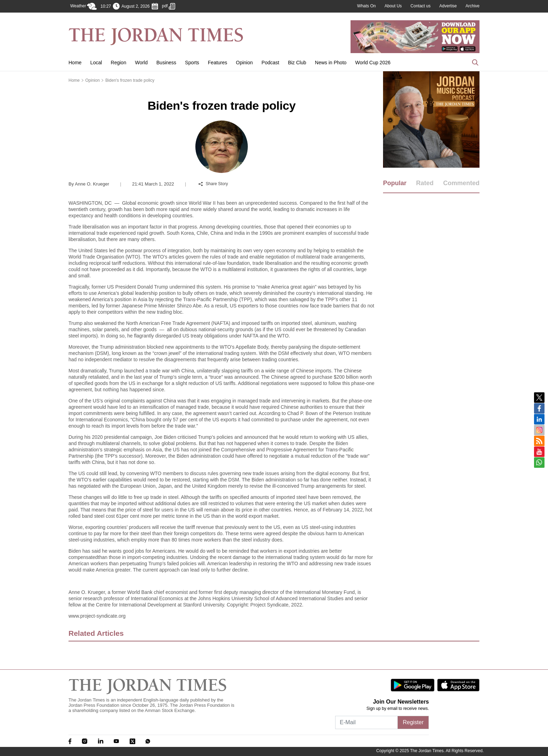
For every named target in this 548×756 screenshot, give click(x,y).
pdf (169, 6)
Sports (192, 63)
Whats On (366, 6)
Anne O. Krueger (89, 184)
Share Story (213, 184)
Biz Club (297, 63)
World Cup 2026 (373, 63)
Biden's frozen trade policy (130, 80)
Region (118, 63)
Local (96, 63)
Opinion (244, 63)
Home (75, 63)
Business (167, 63)
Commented (461, 183)
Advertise (448, 6)
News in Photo (331, 63)
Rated (425, 183)
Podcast (270, 63)
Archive (473, 6)
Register (413, 722)
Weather (84, 6)
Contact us (421, 6)
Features (218, 63)
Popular (395, 183)
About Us (393, 6)
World (141, 63)
